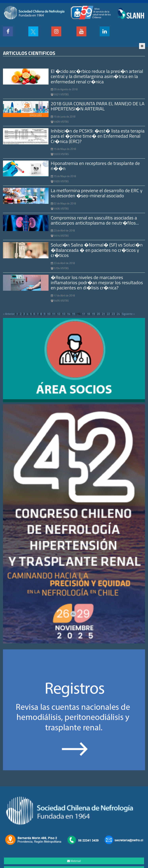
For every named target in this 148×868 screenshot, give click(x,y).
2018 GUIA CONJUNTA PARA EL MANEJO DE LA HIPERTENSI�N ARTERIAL (98, 106)
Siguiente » (128, 314)
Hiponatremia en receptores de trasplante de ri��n (95, 166)
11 (54, 314)
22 (108, 314)
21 (103, 314)
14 (69, 314)
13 (64, 314)
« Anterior (9, 314)
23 (113, 314)
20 (98, 314)
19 (94, 314)
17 (84, 314)
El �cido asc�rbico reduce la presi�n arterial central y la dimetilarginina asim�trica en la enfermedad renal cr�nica (97, 76)
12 (59, 314)
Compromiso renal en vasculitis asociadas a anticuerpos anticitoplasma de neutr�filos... (95, 220)
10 (49, 314)
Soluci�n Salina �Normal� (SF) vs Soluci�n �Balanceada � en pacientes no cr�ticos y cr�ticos (97, 250)
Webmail (74, 861)
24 (118, 314)
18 (89, 314)
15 (74, 314)
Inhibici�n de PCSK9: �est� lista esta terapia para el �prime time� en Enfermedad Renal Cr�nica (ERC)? (98, 136)
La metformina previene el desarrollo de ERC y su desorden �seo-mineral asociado (97, 193)
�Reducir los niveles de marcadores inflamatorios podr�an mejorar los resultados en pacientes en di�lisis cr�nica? (97, 283)
